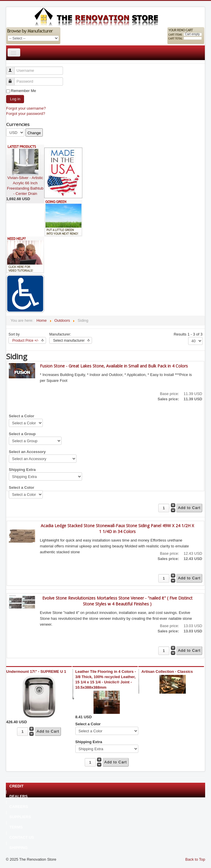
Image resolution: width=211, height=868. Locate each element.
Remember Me (23, 91)
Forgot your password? (26, 114)
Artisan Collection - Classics (167, 672)
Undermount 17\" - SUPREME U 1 (36, 672)
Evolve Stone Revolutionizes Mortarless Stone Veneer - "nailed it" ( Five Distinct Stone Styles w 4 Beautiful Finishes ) (117, 601)
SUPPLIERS (20, 817)
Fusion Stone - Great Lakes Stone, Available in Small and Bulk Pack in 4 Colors (114, 366)
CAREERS (19, 807)
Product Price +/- (25, 341)
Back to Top (195, 859)
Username (13, 68)
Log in (15, 99)
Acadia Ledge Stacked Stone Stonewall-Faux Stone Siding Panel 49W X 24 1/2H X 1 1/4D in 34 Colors (117, 529)
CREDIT (16, 786)
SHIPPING (18, 848)
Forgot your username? (26, 108)
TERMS (16, 827)
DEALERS (18, 796)
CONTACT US (22, 838)
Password (13, 79)
